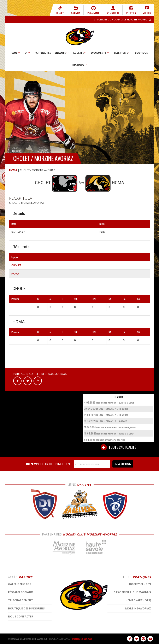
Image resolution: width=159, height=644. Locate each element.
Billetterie (122, 53)
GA (124, 299)
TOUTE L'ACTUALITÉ (118, 447)
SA (110, 299)
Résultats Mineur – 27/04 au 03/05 (115, 403)
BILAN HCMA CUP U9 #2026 (112, 421)
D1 (28, 53)
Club (16, 53)
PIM (94, 299)
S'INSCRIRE (113, 10)
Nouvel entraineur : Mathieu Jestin (116, 427)
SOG (76, 299)
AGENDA (78, 10)
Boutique (141, 53)
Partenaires (43, 53)
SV (139, 299)
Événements (100, 53)
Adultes (80, 53)
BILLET (62, 10)
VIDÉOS (147, 10)
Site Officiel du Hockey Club (121, 20)
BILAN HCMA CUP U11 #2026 (112, 415)
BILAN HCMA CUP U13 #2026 (112, 409)
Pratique (79, 65)
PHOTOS (131, 10)
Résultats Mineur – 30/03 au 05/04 (115, 434)
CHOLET (16, 265)
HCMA (13, 170)
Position (15, 299)
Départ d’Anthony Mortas (111, 440)
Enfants (62, 53)
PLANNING (95, 10)
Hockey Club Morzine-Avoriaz (79, 37)
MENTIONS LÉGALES (83, 639)
